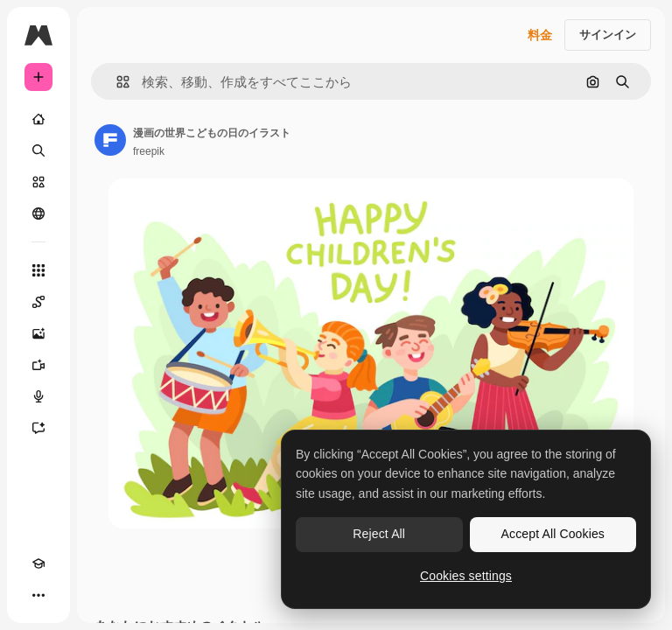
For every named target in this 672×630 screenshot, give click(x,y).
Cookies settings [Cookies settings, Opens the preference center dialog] (466, 576)
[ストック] (38, 182)
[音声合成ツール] (38, 396)
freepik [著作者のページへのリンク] (149, 151)
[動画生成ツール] (38, 365)
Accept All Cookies (553, 534)
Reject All (379, 534)
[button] (116, 82)
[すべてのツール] (38, 270)
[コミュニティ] (38, 213)
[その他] (38, 595)
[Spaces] (38, 302)
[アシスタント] (38, 428)
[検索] (38, 150)
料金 (540, 35)
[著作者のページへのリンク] (110, 140)
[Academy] (38, 563)
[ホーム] (38, 119)
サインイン (608, 35)
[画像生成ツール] (38, 333)
